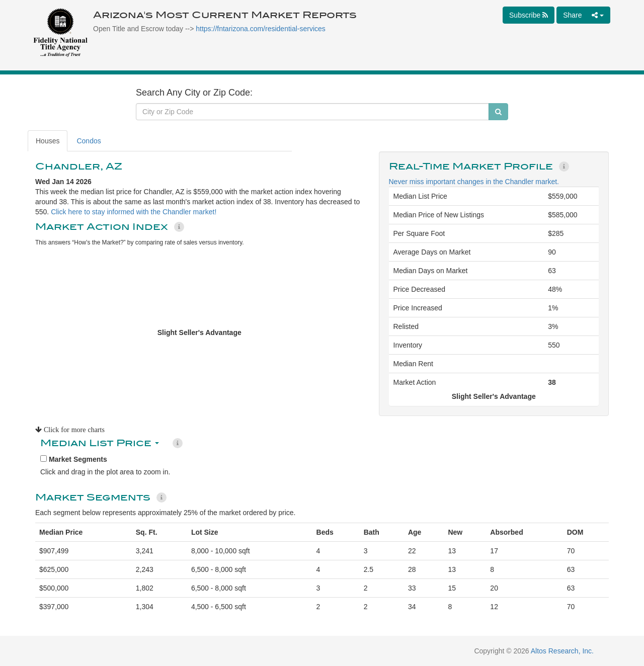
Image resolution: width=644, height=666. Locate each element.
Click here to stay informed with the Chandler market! (134, 212)
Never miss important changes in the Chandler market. (474, 182)
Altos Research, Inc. (562, 651)
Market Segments (74, 459)
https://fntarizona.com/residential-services (261, 29)
